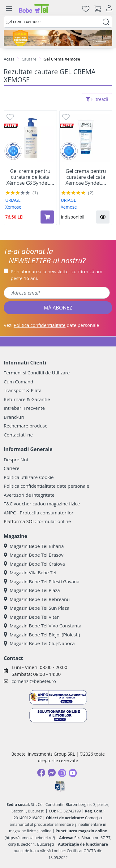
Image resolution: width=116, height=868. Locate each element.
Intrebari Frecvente (24, 408)
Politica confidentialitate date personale (46, 486)
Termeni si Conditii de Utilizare (37, 373)
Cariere (12, 468)
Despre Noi (16, 459)
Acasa (9, 59)
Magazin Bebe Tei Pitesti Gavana (42, 581)
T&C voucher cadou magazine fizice (42, 504)
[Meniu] (9, 9)
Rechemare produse (26, 426)
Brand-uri (14, 417)
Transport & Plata (23, 390)
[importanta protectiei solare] (58, 38)
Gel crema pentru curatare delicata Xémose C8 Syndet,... (30, 177)
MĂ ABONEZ (58, 308)
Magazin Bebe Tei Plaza (32, 590)
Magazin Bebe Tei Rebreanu (37, 599)
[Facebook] (41, 773)
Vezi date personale (52, 325)
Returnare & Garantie (27, 399)
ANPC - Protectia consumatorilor (39, 513)
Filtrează (97, 99)
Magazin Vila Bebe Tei (30, 572)
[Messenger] (52, 773)
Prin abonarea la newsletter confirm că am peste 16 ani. (57, 275)
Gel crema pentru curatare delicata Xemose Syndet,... (86, 177)
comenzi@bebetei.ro (34, 681)
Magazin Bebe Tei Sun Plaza (37, 608)
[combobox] (58, 22)
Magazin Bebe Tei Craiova (34, 564)
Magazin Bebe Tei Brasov (34, 555)
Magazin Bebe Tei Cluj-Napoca (39, 643)
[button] (103, 217)
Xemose (13, 207)
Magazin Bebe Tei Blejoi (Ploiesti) (42, 635)
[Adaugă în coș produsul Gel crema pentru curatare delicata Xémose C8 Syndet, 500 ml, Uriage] (47, 217)
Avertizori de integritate (29, 495)
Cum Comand (19, 382)
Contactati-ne (18, 435)
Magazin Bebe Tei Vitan (32, 617)
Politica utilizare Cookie (29, 477)
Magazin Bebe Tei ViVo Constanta (43, 626)
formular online (54, 521)
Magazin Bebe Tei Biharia (34, 546)
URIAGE (13, 200)
